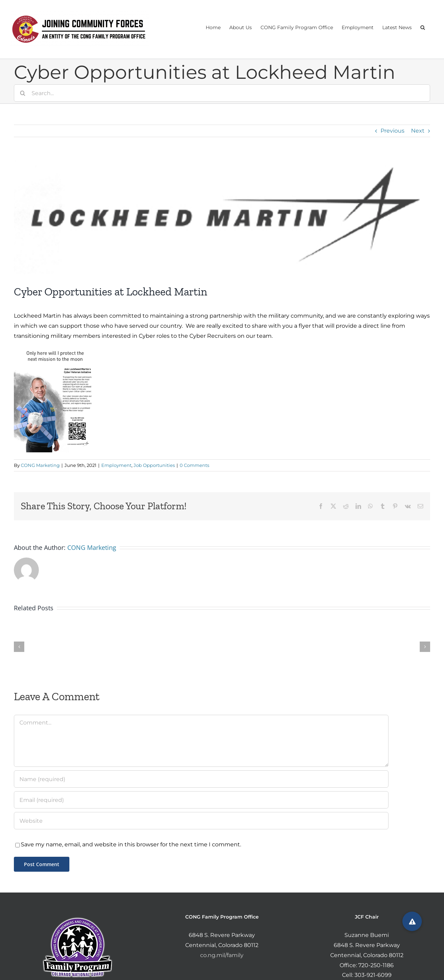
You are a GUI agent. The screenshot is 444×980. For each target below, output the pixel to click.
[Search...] (222, 93)
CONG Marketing (40, 465)
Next (418, 131)
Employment (116, 465)
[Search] (23, 93)
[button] (423, 27)
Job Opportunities (154, 465)
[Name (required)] (201, 779)
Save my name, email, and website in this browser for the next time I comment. (131, 844)
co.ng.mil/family (222, 955)
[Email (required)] (201, 800)
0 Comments (194, 465)
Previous (392, 131)
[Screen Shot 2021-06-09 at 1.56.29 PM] (222, 216)
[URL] (201, 821)
